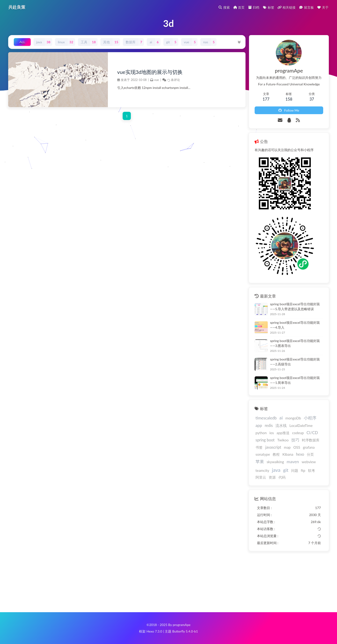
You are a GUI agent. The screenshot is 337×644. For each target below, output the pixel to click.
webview (309, 462)
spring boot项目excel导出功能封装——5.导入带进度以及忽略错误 (295, 306)
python (261, 433)
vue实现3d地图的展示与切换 (150, 72)
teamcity (262, 470)
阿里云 (261, 477)
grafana (309, 447)
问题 (295, 470)
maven (293, 462)
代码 (282, 477)
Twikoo (283, 440)
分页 (310, 454)
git (286, 470)
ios (272, 433)
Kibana (288, 454)
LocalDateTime (301, 426)
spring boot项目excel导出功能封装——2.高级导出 (295, 362)
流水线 (281, 425)
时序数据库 (311, 440)
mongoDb (293, 418)
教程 (276, 454)
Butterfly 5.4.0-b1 (185, 631)
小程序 (310, 418)
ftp (303, 470)
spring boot (265, 440)
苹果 (260, 462)
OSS (297, 447)
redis (269, 425)
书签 (259, 447)
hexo (300, 454)
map (287, 447)
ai (281, 418)
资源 (272, 477)
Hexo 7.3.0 (154, 631)
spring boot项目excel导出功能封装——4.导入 (295, 325)
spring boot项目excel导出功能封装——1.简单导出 (295, 380)
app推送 (283, 433)
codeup (298, 433)
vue (157, 80)
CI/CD (312, 433)
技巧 (295, 440)
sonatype (263, 454)
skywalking (275, 462)
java (276, 470)
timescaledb (266, 418)
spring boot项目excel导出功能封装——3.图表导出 (295, 343)
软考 (311, 470)
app (259, 425)
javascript (273, 447)
